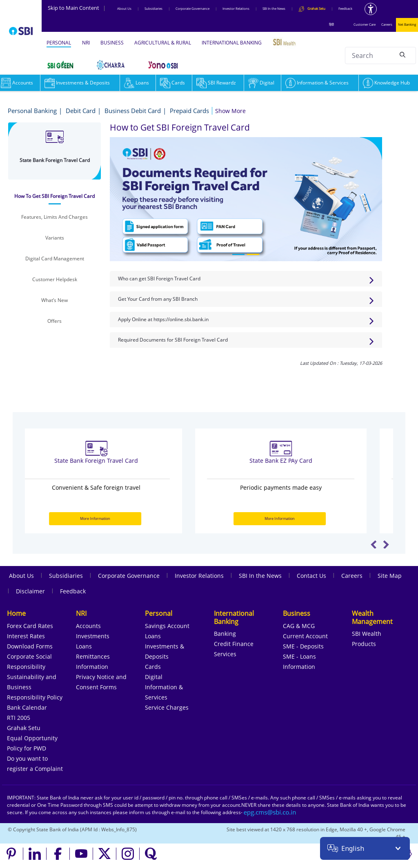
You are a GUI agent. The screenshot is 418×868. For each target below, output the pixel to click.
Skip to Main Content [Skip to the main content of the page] (77, 8)
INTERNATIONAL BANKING (232, 43)
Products (364, 644)
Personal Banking (32, 111)
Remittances (93, 656)
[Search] (402, 54)
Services (225, 654)
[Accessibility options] (371, 9)
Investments (93, 636)
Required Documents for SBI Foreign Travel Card (173, 340)
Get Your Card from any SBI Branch (158, 299)
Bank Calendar (27, 707)
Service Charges (167, 707)
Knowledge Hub (386, 83)
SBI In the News (274, 8)
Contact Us (311, 576)
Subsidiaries (153, 8)
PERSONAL (59, 43)
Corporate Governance (192, 8)
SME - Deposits (303, 646)
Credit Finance (234, 644)
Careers (387, 24)
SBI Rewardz (216, 83)
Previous (374, 544)
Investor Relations (236, 8)
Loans (137, 83)
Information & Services (317, 83)
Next (386, 544)
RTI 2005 (19, 718)
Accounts (88, 626)
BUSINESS (112, 43)
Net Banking (407, 24)
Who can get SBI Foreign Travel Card (159, 279)
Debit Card (81, 111)
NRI (86, 43)
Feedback (345, 8)
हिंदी (331, 24)
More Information (116, 518)
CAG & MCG (299, 626)
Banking (225, 634)
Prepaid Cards (189, 111)
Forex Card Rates (30, 626)
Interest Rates (26, 636)
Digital (261, 83)
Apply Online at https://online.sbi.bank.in (163, 319)
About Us (124, 8)
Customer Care (365, 24)
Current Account (305, 636)
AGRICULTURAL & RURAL (163, 43)
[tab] (54, 196)
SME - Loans (299, 656)
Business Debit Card (133, 111)
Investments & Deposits (77, 83)
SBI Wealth (367, 634)
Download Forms (30, 646)
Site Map (390, 576)
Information (92, 667)
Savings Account (167, 626)
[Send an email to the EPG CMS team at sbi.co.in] (270, 812)
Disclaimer (30, 591)
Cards (172, 83)
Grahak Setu (24, 728)
